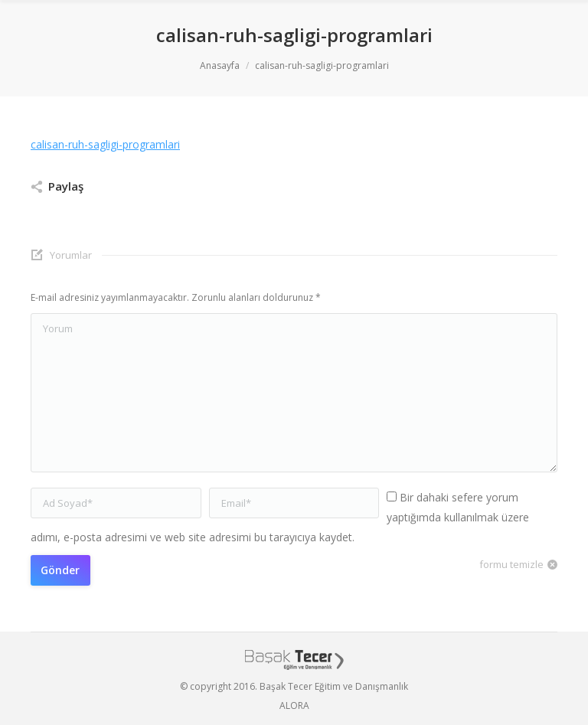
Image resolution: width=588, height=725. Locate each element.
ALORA (294, 705)
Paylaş (66, 186)
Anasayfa (220, 65)
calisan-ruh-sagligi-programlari (105, 144)
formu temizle (511, 564)
